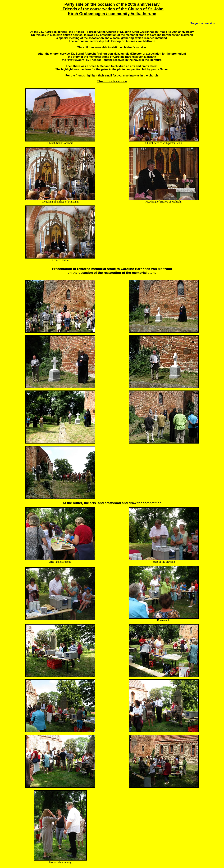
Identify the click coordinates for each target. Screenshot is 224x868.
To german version (203, 23)
